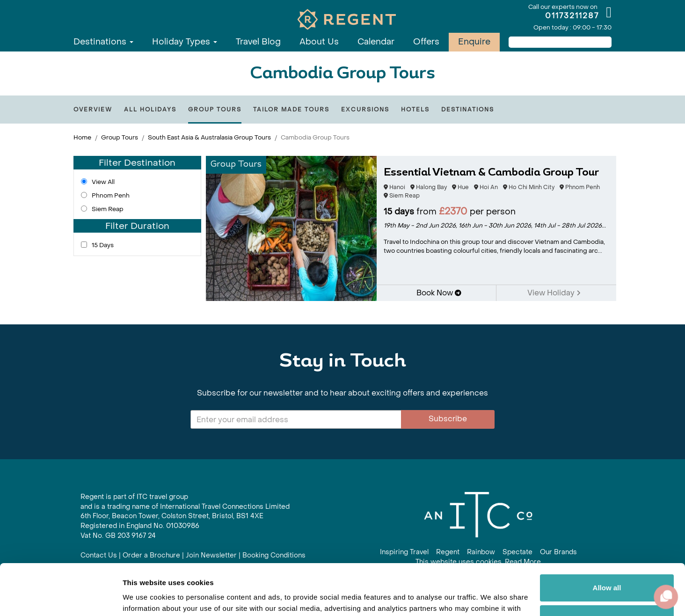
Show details (144, 598)
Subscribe (448, 419)
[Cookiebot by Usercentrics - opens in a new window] (61, 598)
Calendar (376, 42)
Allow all (607, 540)
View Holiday (554, 293)
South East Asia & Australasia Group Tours (209, 137)
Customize (607, 570)
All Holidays (150, 110)
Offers (426, 42)
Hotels (415, 110)
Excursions (365, 110)
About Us (319, 42)
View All (103, 182)
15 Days (103, 245)
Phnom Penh (111, 195)
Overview (93, 110)
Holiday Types (185, 42)
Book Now (439, 293)
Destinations (103, 42)
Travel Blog (258, 42)
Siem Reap (108, 209)
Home (82, 137)
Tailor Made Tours (291, 110)
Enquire (474, 42)
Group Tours (215, 110)
